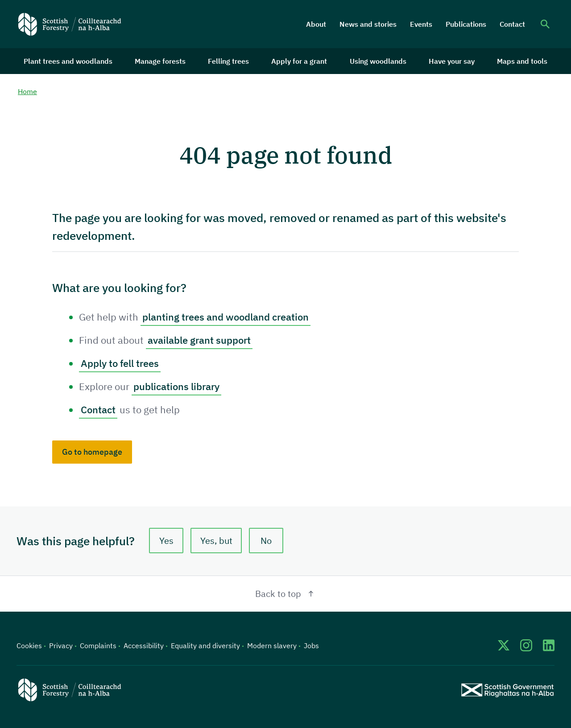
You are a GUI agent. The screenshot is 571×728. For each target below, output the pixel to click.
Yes (166, 541)
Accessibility (144, 646)
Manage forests (160, 61)
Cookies (29, 646)
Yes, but (216, 541)
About (316, 24)
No (266, 541)
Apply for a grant (299, 61)
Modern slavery (272, 646)
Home (27, 91)
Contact (512, 24)
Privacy (61, 646)
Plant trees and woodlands (68, 61)
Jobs (311, 646)
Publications (466, 24)
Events (421, 24)
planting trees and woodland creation (226, 317)
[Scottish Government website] (507, 690)
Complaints (98, 646)
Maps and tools (522, 61)
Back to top (286, 594)
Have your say (452, 61)
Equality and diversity (205, 646)
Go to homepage (92, 452)
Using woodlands (378, 61)
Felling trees (228, 61)
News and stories (368, 24)
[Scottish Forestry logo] (70, 24)
